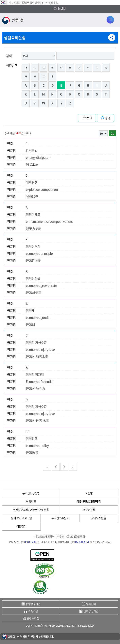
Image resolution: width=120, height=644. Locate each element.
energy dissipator (38, 157)
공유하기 (112, 38)
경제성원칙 (33, 246)
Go (112, 133)
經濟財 (31, 324)
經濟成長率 (34, 292)
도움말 (89, 493)
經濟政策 (32, 452)
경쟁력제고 (33, 214)
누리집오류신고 (60, 518)
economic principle (39, 253)
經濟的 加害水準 (37, 356)
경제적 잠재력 (35, 374)
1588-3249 (30, 542)
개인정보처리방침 (89, 501)
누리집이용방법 (31, 493)
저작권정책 (89, 510)
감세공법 (32, 150)
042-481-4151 (82, 542)
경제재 (30, 310)
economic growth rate (41, 285)
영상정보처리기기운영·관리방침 (31, 510)
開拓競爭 (32, 196)
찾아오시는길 (99, 518)
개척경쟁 (32, 182)
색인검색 (12, 65)
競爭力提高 (34, 228)
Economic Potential (40, 381)
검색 (9, 56)
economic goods (37, 317)
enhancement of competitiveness (49, 221)
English (60, 8)
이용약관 (31, 501)
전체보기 (87, 118)
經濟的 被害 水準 (37, 420)
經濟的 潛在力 (35, 388)
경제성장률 (33, 278)
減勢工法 (32, 164)
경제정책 (32, 438)
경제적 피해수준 (36, 406)
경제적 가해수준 (36, 342)
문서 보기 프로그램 (21, 518)
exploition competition (42, 189)
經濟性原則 (34, 260)
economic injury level (41, 349)
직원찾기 (21, 526)
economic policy (37, 445)
